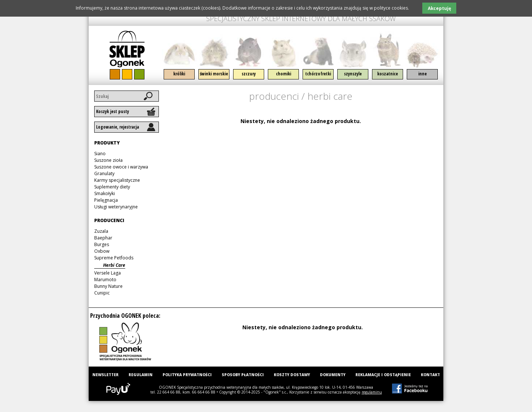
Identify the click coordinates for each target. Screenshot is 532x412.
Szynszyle (353, 74)
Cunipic (102, 293)
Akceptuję (439, 8)
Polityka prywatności (187, 375)
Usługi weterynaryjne (116, 207)
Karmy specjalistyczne (117, 180)
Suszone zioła (108, 160)
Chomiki (284, 74)
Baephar (103, 238)
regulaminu (372, 392)
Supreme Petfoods (114, 258)
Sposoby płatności (243, 375)
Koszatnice (388, 74)
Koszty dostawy (292, 375)
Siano (100, 154)
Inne (422, 74)
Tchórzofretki (318, 74)
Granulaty (104, 173)
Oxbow (102, 251)
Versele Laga (108, 273)
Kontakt (430, 375)
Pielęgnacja (106, 200)
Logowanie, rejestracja (117, 127)
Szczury (249, 74)
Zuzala (101, 231)
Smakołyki (105, 193)
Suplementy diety (112, 187)
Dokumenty (333, 375)
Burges (102, 244)
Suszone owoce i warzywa (121, 167)
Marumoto (105, 280)
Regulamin (141, 375)
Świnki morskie (214, 74)
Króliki (179, 74)
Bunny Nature (108, 286)
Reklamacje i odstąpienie (383, 375)
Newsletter (105, 375)
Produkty (107, 143)
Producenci (274, 96)
